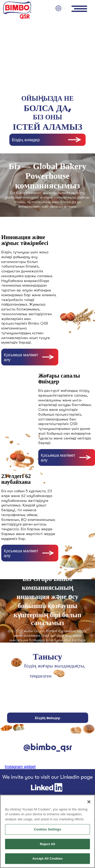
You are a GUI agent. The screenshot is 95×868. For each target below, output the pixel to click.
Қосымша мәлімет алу (21, 357)
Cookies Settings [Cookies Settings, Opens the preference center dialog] (48, 829)
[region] (48, 831)
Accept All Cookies (48, 858)
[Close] (89, 802)
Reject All (47, 844)
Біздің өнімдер (26, 140)
